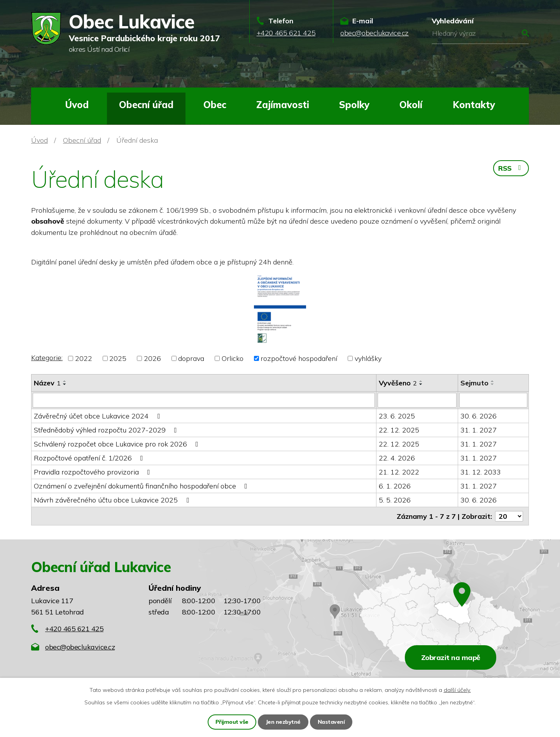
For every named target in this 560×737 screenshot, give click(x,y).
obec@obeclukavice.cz (80, 647)
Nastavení (331, 722)
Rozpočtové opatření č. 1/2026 (90, 458)
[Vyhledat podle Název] (204, 400)
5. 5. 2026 (395, 500)
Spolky (354, 105)
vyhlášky (368, 358)
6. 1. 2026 (395, 486)
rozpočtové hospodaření (299, 358)
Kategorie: (47, 358)
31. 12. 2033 (481, 472)
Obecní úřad (146, 105)
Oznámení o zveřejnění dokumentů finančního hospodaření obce (142, 486)
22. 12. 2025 (399, 430)
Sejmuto (474, 383)
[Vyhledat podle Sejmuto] (493, 400)
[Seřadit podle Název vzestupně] (65, 381)
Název (47, 383)
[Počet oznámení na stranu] (509, 516)
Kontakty (474, 105)
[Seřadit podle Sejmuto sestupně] (493, 384)
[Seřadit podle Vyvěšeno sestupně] (421, 384)
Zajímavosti (283, 105)
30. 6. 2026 (479, 416)
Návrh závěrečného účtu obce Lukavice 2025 (113, 500)
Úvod (77, 105)
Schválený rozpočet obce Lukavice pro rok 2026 (118, 444)
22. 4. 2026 (397, 458)
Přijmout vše (232, 722)
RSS (511, 168)
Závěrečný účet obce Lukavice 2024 (98, 416)
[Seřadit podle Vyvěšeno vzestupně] (421, 381)
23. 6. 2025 (397, 416)
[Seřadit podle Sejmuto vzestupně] (493, 381)
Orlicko (233, 358)
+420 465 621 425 (74, 628)
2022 (84, 358)
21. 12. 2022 (399, 472)
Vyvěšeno (398, 383)
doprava (191, 358)
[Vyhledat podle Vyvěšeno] (417, 400)
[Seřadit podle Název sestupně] (65, 384)
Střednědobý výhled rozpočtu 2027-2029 (107, 430)
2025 (118, 358)
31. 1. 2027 (479, 430)
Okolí (411, 105)
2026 (152, 358)
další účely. (457, 690)
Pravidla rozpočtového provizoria (94, 472)
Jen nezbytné (283, 722)
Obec (215, 105)
